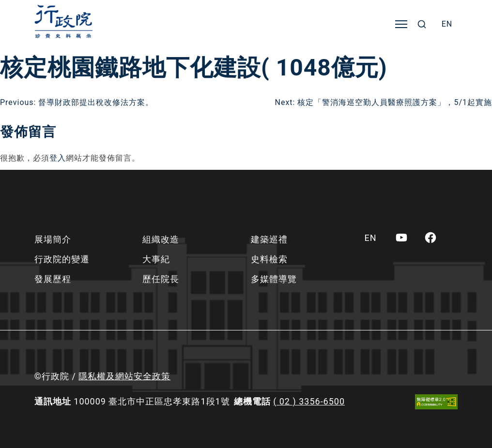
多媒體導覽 (274, 279)
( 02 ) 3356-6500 (309, 401)
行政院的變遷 (62, 259)
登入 (58, 158)
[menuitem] (447, 24)
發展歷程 (53, 279)
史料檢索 (269, 259)
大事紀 (156, 259)
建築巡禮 (269, 239)
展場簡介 (53, 239)
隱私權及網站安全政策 (124, 376)
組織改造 (161, 239)
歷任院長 (161, 279)
